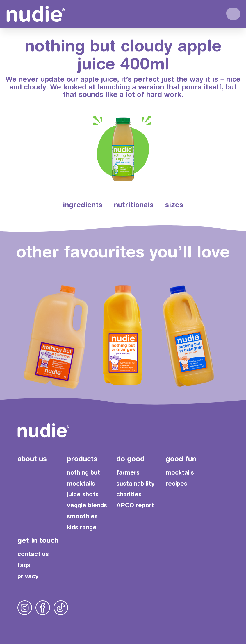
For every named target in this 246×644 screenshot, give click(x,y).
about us (32, 459)
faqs (24, 565)
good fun (181, 459)
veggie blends (87, 505)
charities (129, 494)
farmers (128, 472)
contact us (33, 554)
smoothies (82, 516)
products (82, 459)
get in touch (38, 540)
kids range (82, 527)
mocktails (81, 483)
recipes (177, 483)
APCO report (135, 505)
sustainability (136, 483)
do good (130, 459)
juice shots (83, 494)
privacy (28, 576)
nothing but (83, 472)
